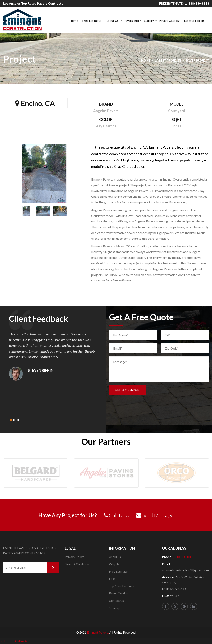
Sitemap (114, 608)
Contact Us (116, 601)
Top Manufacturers (122, 586)
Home (74, 21)
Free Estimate (92, 21)
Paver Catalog (119, 593)
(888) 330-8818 (184, 557)
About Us (112, 21)
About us (115, 557)
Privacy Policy (74, 557)
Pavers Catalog (169, 21)
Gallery (149, 21)
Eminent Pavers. (98, 632)
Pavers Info (131, 21)
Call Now (117, 515)
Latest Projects (194, 21)
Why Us (114, 564)
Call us (21, 641)
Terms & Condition (77, 564)
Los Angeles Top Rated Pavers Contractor (34, 3)
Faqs (112, 579)
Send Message (127, 390)
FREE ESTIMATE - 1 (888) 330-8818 (184, 3)
